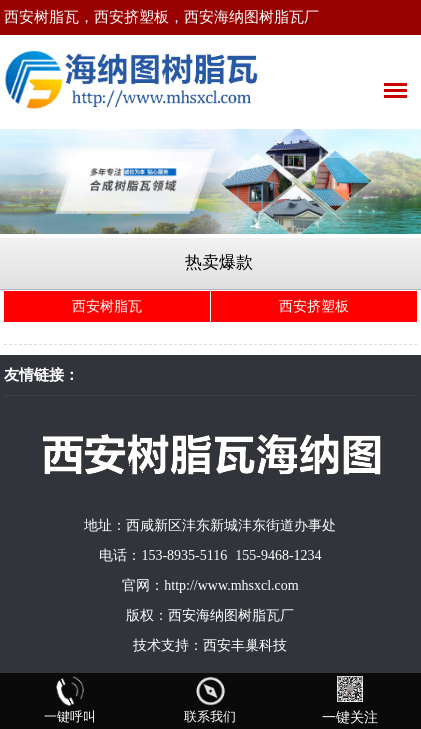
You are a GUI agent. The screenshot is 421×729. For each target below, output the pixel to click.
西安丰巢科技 (245, 645)
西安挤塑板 (314, 306)
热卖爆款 (219, 262)
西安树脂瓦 (107, 306)
